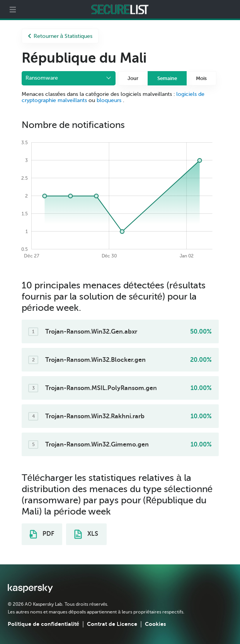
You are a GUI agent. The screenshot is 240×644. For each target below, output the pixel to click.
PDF (42, 534)
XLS (86, 534)
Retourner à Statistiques (60, 36)
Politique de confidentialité (43, 624)
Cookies (155, 624)
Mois (201, 78)
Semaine (167, 78)
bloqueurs (110, 100)
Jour (133, 78)
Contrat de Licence (112, 624)
